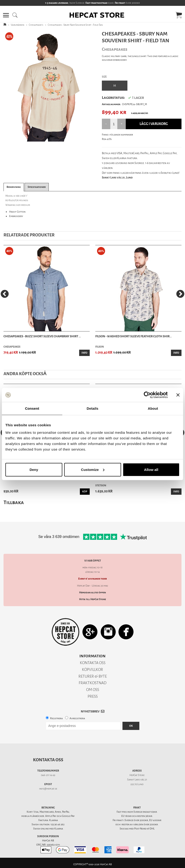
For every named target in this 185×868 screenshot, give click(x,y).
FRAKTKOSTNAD (93, 683)
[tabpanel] (46, 86)
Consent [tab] (32, 408)
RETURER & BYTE (93, 676)
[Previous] (5, 294)
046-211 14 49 (48, 775)
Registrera (56, 718)
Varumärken (18, 25)
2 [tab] (46, 138)
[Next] (180, 294)
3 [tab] (53, 138)
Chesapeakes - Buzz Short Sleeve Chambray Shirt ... (42, 336)
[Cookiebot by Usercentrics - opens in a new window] (147, 395)
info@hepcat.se (48, 789)
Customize (93, 469)
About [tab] (153, 408)
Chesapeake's (36, 25)
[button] (6, 15)
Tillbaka (14, 502)
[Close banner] (178, 395)
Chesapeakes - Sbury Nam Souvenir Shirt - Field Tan (75, 25)
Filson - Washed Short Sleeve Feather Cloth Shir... (133, 336)
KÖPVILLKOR (92, 670)
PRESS (93, 696)
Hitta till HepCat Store (92, 599)
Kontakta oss (48, 760)
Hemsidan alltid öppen (92, 592)
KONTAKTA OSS (93, 663)
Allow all (151, 469)
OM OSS (93, 690)
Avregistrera (77, 718)
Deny (34, 469)
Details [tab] (92, 408)
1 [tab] (39, 138)
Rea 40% (107, 139)
